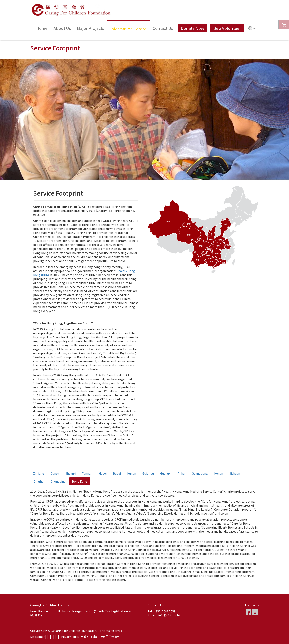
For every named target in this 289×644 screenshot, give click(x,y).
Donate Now (192, 28)
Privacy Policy (70, 637)
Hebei (103, 473)
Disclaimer (37, 637)
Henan (219, 473)
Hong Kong (80, 481)
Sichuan (235, 473)
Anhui (182, 473)
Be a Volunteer (227, 28)
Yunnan (87, 473)
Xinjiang (39, 473)
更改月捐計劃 (90, 637)
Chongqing (58, 481)
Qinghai (39, 481)
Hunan (132, 473)
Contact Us (163, 28)
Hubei (117, 473)
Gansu (55, 473)
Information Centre (128, 29)
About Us (62, 28)
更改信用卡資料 (110, 637)
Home (42, 28)
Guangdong (200, 473)
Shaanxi (71, 473)
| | (50, 637)
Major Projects (91, 28)
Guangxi (166, 473)
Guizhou (148, 473)
